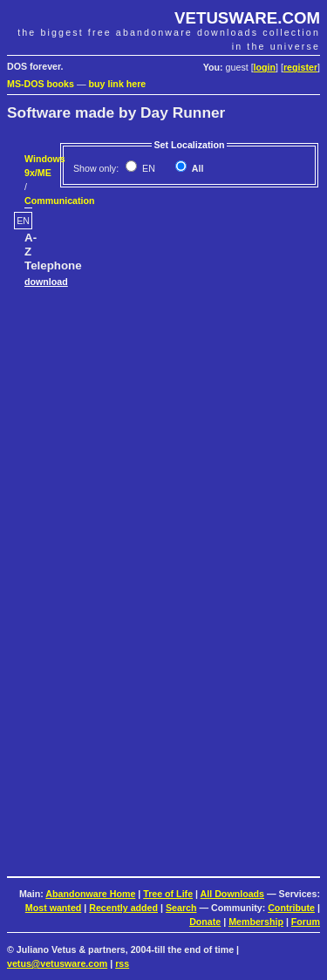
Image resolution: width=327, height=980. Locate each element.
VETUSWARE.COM (247, 18)
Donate (205, 922)
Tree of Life (168, 894)
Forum (306, 922)
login (265, 67)
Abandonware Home (90, 894)
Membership (256, 922)
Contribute (291, 908)
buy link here (118, 84)
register (300, 67)
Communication (60, 201)
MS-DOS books (41, 84)
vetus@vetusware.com (57, 963)
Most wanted (54, 908)
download (46, 282)
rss (122, 963)
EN (147, 168)
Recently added (123, 908)
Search (181, 908)
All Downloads (232, 894)
